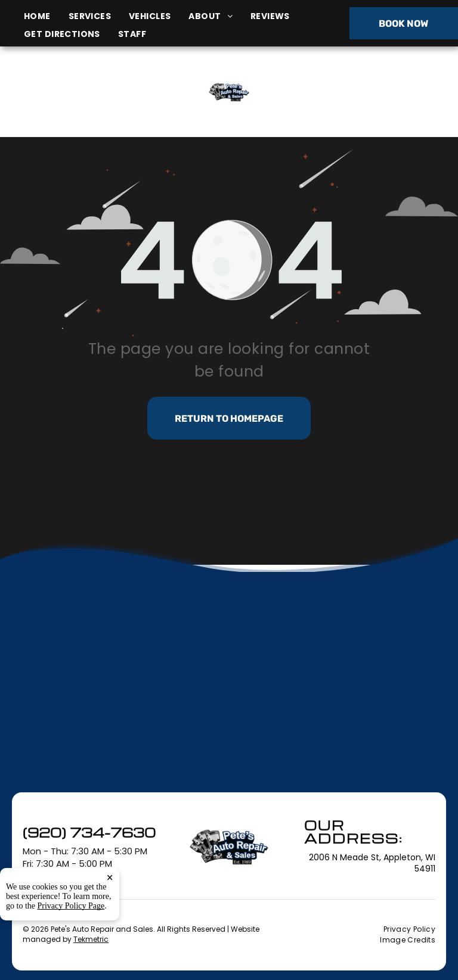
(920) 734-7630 (380, 91)
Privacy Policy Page (71, 906)
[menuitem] (46, 16)
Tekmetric (91, 939)
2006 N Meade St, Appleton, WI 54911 (80, 105)
